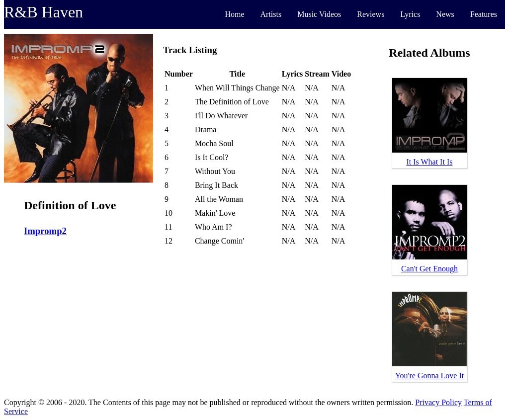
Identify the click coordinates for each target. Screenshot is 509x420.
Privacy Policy (438, 402)
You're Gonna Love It (430, 376)
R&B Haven (43, 12)
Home (234, 14)
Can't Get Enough (429, 269)
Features (484, 14)
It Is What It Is (429, 162)
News (445, 14)
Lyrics (410, 14)
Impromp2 (45, 231)
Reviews (371, 14)
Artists (271, 14)
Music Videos (319, 14)
